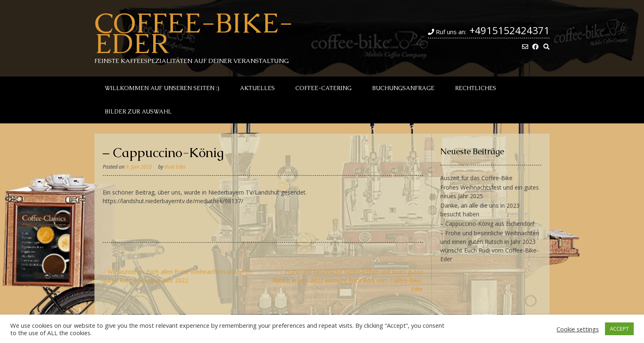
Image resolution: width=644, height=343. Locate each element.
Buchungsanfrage (403, 88)
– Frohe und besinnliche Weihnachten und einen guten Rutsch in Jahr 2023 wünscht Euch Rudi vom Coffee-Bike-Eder (348, 280)
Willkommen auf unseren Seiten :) (162, 88)
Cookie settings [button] (578, 329)
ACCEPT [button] (619, 329)
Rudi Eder (175, 167)
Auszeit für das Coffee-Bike (476, 178)
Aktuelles (257, 88)
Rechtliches (476, 88)
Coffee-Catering (323, 88)
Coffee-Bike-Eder (194, 33)
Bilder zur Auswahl (138, 111)
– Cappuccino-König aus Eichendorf (487, 224)
